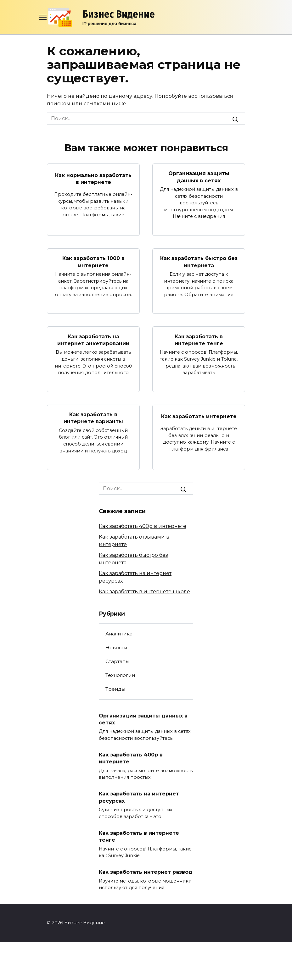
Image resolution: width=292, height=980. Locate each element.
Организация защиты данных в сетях (199, 177)
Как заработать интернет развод (146, 872)
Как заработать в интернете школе (144, 592)
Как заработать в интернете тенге (199, 340)
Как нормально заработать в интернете (93, 178)
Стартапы (117, 661)
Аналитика (119, 634)
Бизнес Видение (119, 14)
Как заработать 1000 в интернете (93, 262)
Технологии (120, 675)
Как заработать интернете (199, 416)
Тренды (115, 689)
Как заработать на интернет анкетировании (93, 340)
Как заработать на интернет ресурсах (139, 797)
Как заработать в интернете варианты (93, 418)
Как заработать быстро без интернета (199, 262)
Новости (116, 648)
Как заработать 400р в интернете (143, 526)
